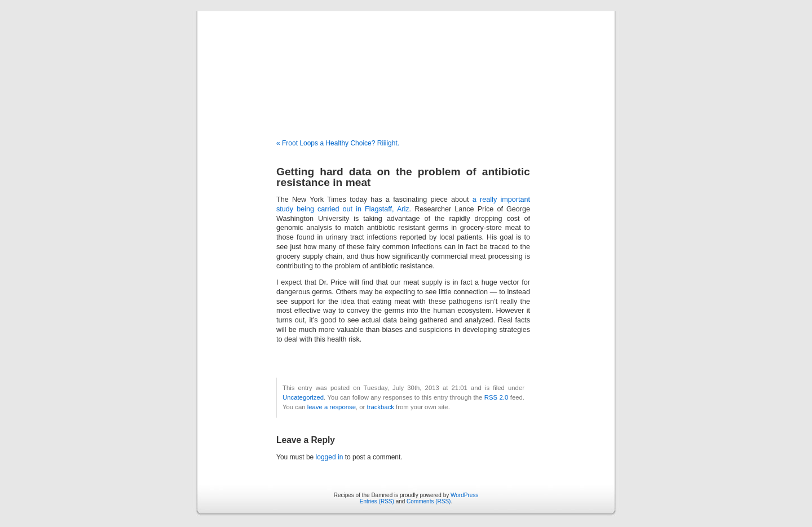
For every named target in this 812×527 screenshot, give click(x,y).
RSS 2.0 (497, 397)
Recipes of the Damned (406, 63)
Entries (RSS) (377, 501)
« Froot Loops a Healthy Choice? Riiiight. (338, 143)
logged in (330, 457)
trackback (380, 407)
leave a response (332, 407)
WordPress (464, 495)
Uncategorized (303, 397)
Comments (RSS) (429, 501)
